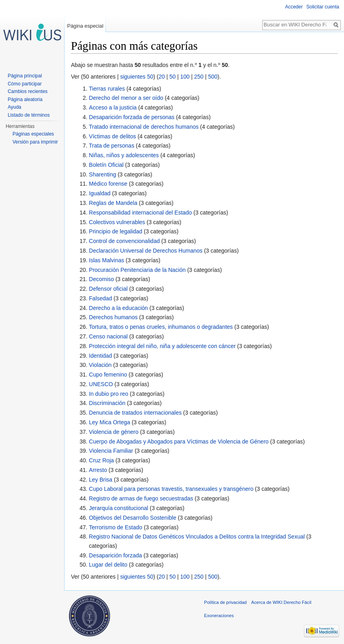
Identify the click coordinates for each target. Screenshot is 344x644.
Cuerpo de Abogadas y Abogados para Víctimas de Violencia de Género (179, 441)
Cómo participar (25, 84)
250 (199, 77)
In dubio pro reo (109, 394)
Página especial (85, 26)
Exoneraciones (219, 616)
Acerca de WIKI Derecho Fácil (281, 602)
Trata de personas (112, 146)
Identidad (101, 356)
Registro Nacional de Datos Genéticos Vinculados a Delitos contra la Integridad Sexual (197, 537)
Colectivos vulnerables (117, 222)
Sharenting (103, 174)
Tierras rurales (107, 89)
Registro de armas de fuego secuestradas (141, 498)
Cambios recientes (27, 91)
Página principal (25, 76)
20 (162, 77)
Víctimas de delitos (113, 136)
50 (172, 77)
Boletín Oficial (106, 165)
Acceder (294, 7)
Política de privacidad (225, 602)
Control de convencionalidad (124, 241)
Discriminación (107, 403)
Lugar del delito (108, 565)
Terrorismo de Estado (116, 527)
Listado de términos (29, 115)
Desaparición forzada (115, 555)
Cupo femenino (108, 375)
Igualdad (100, 193)
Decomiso (101, 279)
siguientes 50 (137, 77)
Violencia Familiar (111, 451)
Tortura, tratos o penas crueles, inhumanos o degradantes (161, 327)
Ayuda (14, 107)
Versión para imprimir (35, 142)
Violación (100, 365)
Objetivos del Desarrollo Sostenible (133, 518)
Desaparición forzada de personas (132, 117)
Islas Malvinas (107, 260)
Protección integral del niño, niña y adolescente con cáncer (162, 346)
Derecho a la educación (118, 308)
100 (185, 77)
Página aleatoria (25, 99)
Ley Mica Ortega (110, 422)
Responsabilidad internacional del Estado (141, 213)
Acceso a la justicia (113, 107)
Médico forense (108, 184)
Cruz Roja (101, 460)
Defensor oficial (108, 289)
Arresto (98, 470)
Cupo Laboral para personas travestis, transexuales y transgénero (171, 489)
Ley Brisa (101, 480)
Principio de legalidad (116, 231)
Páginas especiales (33, 134)
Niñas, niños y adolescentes (124, 155)
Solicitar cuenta (323, 7)
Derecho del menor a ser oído (126, 98)
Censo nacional (108, 336)
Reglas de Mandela (113, 203)
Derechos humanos (113, 317)
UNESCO (101, 384)
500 (213, 77)
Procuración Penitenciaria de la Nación (137, 270)
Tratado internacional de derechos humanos (144, 127)
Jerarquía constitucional (119, 508)
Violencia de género (114, 432)
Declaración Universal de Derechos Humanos (146, 251)
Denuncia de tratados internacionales (135, 413)
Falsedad (101, 298)
